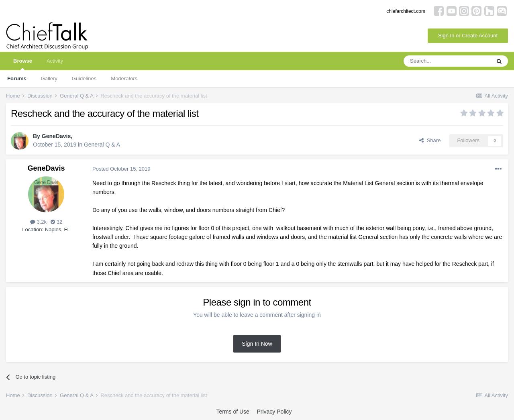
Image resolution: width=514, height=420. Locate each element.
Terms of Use (233, 412)
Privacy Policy (274, 412)
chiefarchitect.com (406, 11)
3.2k (38, 222)
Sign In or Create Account (468, 36)
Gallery (49, 78)
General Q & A (102, 145)
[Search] (447, 61)
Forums (17, 78)
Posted (121, 169)
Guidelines (84, 78)
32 (56, 222)
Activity (55, 61)
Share (430, 140)
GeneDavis (56, 136)
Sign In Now (257, 344)
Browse (23, 64)
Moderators (124, 78)
